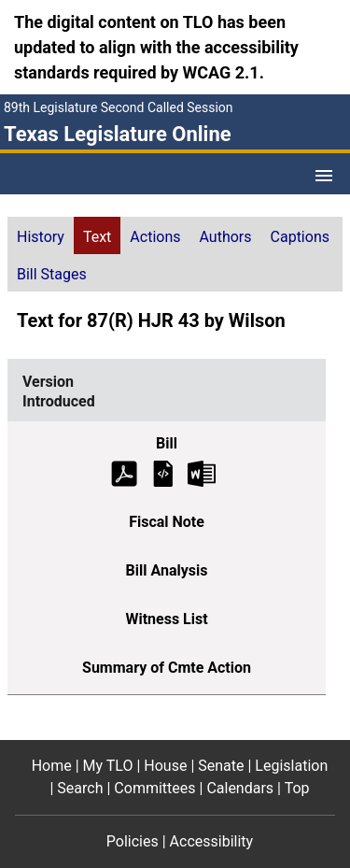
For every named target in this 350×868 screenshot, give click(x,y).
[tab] (41, 235)
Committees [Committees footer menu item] (154, 788)
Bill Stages (52, 274)
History (41, 237)
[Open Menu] (324, 176)
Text (97, 237)
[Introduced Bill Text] (163, 472)
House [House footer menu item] (165, 766)
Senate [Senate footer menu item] (221, 766)
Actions (155, 237)
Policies (133, 841)
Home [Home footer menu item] (52, 766)
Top (297, 788)
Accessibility (212, 841)
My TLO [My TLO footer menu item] (108, 766)
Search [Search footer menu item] (80, 788)
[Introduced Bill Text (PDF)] (124, 472)
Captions (300, 237)
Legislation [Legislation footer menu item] (291, 766)
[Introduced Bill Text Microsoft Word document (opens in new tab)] (202, 472)
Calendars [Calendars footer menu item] (240, 788)
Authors (226, 237)
